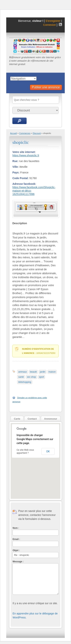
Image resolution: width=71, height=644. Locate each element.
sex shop (31, 377)
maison (52, 372)
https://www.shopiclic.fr (26, 155)
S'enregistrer (53, 21)
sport (42, 377)
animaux (22, 372)
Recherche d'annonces (20, 121)
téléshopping (25, 382)
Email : (16, 539)
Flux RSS (60, 24)
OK (48, 451)
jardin (43, 372)
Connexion (50, 25)
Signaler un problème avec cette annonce (30, 400)
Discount (37, 133)
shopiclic (21, 142)
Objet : (16, 550)
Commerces (25, 133)
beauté (33, 372)
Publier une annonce (46, 87)
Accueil (13, 133)
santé (21, 377)
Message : (18, 562)
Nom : (16, 528)
